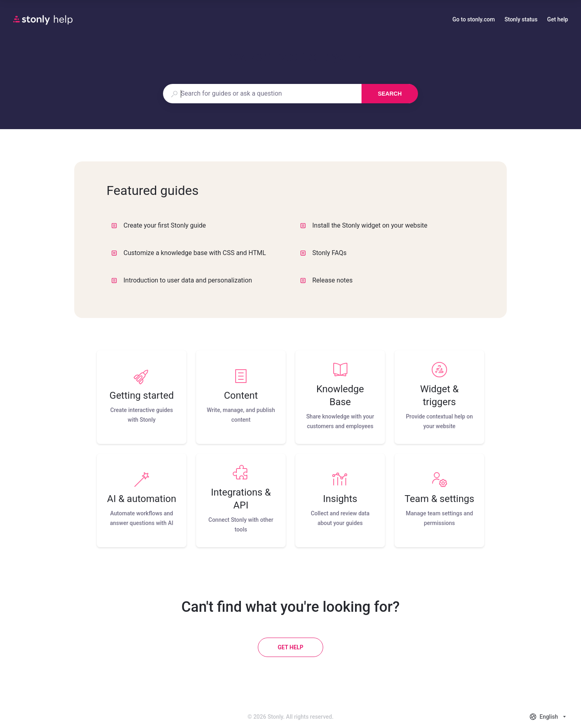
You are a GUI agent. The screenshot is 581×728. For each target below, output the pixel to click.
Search (390, 94)
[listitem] (142, 397)
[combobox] (262, 94)
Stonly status (521, 20)
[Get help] (290, 647)
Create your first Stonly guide (159, 225)
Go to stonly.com (473, 20)
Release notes (326, 280)
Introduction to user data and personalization (182, 280)
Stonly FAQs (323, 253)
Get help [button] (558, 19)
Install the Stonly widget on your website (364, 225)
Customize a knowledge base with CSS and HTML (189, 253)
